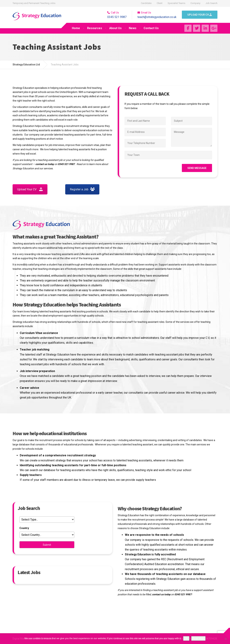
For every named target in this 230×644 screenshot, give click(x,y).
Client (160, 3)
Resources (95, 28)
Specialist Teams (176, 3)
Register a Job (82, 189)
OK (186, 638)
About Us (115, 28)
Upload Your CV (30, 189)
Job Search (211, 3)
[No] (226, 639)
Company (195, 3)
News (133, 28)
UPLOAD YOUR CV (200, 15)
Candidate (146, 3)
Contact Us (151, 28)
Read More (198, 638)
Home (76, 28)
